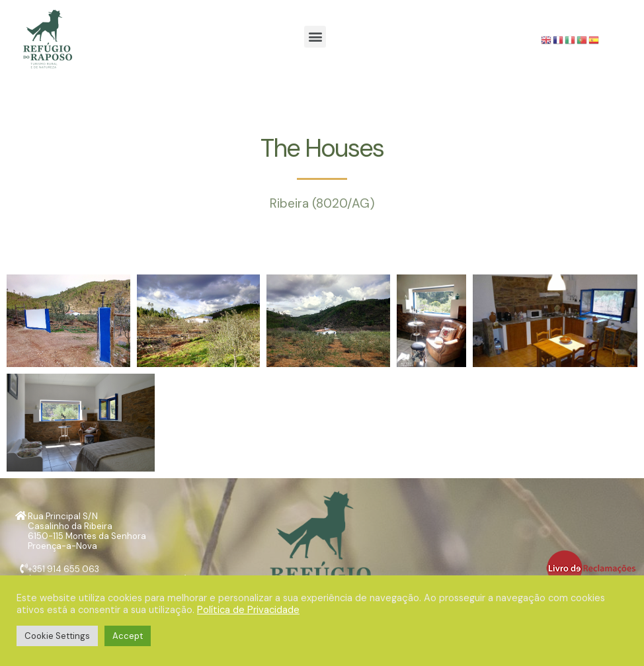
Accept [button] (128, 636)
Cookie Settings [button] (57, 636)
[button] (315, 37)
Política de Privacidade (248, 610)
